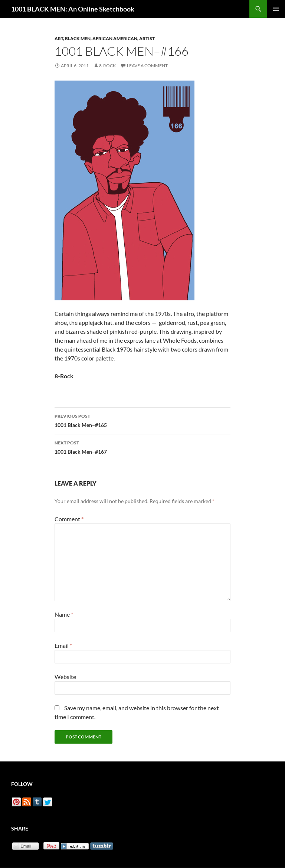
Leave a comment (147, 66)
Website (65, 677)
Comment (69, 519)
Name (64, 614)
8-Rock (107, 66)
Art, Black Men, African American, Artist (105, 38)
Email (63, 645)
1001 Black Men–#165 (142, 420)
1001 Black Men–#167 (142, 447)
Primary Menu (276, 9)
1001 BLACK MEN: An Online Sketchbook (73, 9)
